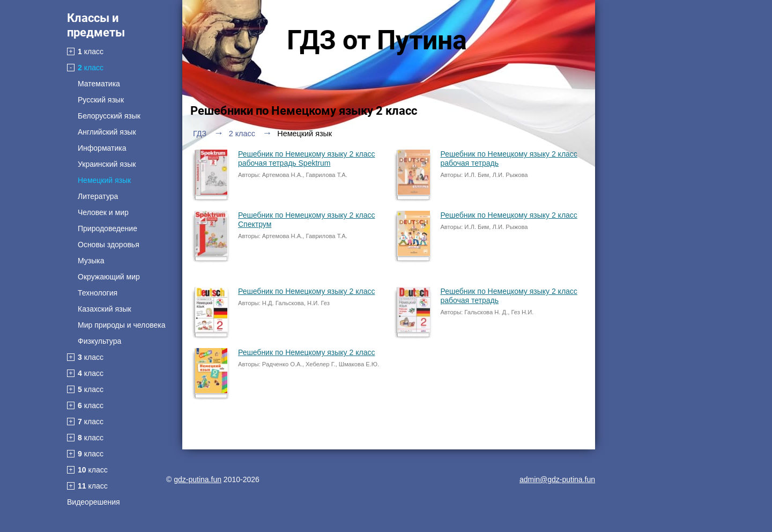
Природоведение (107, 228)
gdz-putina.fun (198, 479)
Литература (98, 196)
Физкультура (99, 341)
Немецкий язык (104, 180)
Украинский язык (107, 164)
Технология (98, 293)
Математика (99, 84)
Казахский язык (105, 309)
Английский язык (107, 132)
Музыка (91, 261)
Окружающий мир (109, 277)
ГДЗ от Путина (377, 40)
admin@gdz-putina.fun (557, 479)
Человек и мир (103, 212)
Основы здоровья (109, 245)
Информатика (102, 148)
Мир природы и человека (121, 325)
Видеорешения (94, 502)
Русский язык (101, 100)
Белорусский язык (109, 116)
